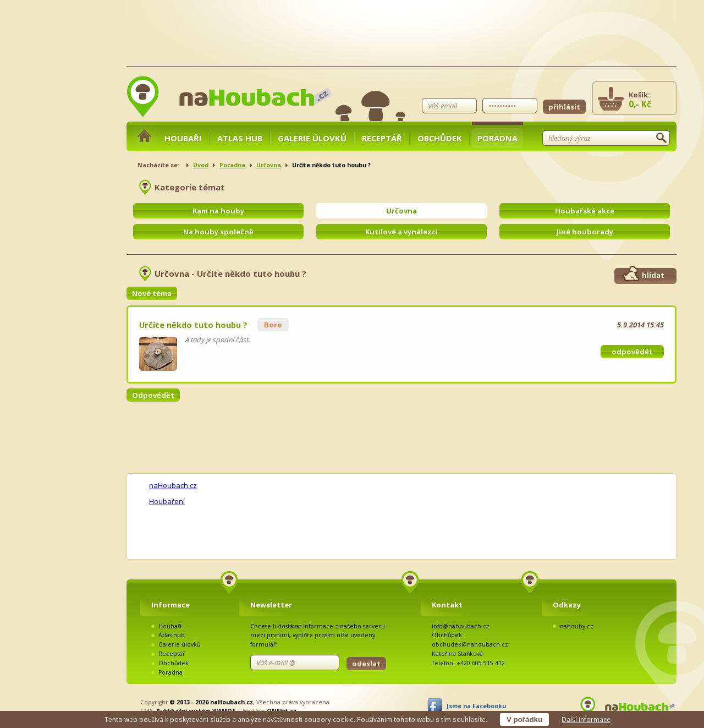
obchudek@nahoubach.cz (470, 644)
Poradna (497, 138)
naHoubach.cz (173, 485)
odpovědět (632, 352)
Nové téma (152, 293)
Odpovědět (153, 395)
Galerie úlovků (312, 138)
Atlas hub (240, 138)
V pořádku (524, 719)
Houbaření (167, 501)
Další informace (586, 719)
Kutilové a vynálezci (402, 232)
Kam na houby (218, 211)
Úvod (201, 165)
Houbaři (183, 138)
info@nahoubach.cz (461, 626)
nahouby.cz (577, 626)
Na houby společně (218, 232)
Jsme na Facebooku (476, 706)
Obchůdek (440, 138)
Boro (273, 325)
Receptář (382, 138)
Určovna (269, 165)
